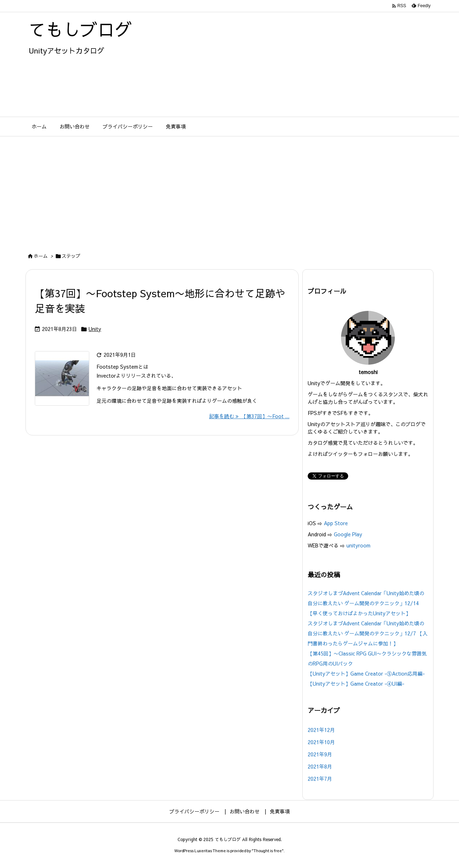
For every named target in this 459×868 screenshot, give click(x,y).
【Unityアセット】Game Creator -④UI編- (356, 683)
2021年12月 (321, 730)
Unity (95, 329)
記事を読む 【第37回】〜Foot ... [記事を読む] (249, 416)
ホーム (41, 256)
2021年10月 (321, 742)
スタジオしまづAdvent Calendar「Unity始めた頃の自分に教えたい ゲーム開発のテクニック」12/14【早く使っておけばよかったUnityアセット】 (366, 603)
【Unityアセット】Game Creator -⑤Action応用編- (366, 673)
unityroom (358, 545)
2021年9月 (320, 754)
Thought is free (268, 851)
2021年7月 (320, 779)
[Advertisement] (229, 190)
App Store (337, 523)
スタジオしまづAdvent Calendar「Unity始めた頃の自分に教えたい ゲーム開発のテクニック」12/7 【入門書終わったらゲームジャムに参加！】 (368, 633)
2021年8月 (320, 766)
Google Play (348, 534)
